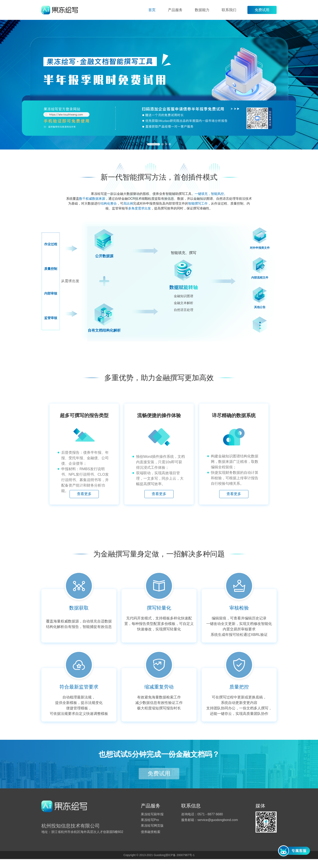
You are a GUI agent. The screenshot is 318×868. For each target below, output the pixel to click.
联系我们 (229, 10)
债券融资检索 (151, 841)
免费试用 (262, 10)
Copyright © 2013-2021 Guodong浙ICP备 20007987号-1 (159, 864)
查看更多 (77, 506)
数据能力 (202, 10)
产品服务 (175, 10)
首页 (152, 10)
